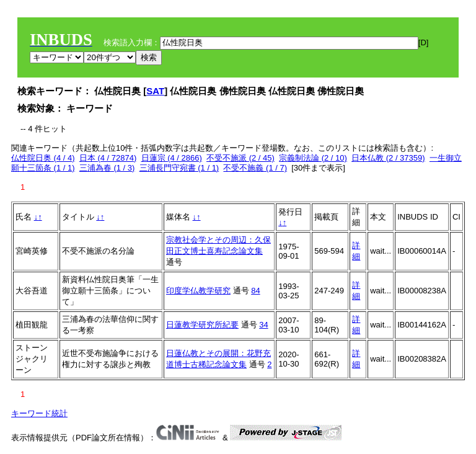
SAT (155, 91)
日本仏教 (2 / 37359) (388, 158)
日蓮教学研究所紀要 (202, 325)
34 (263, 325)
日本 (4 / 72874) (108, 158)
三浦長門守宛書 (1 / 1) (179, 168)
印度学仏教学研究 (198, 291)
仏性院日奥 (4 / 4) (43, 158)
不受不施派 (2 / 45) (240, 158)
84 (255, 291)
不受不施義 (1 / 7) (255, 168)
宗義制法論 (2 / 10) (313, 158)
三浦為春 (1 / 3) (107, 168)
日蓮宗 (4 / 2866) (172, 158)
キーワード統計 (39, 413)
